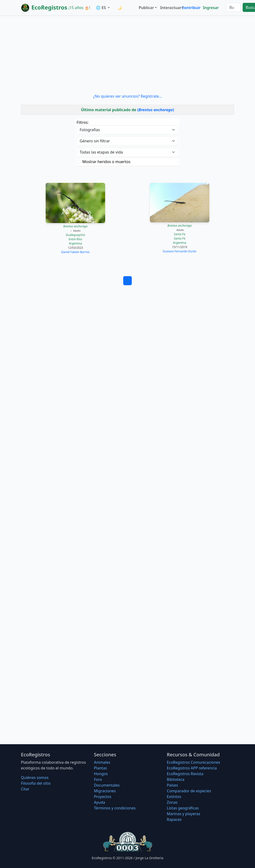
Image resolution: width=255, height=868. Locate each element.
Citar (25, 789)
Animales (102, 762)
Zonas (172, 802)
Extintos (174, 797)
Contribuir (191, 8)
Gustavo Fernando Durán (180, 251)
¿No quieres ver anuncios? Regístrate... (127, 96)
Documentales (107, 785)
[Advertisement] (127, 54)
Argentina (75, 243)
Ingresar (211, 8)
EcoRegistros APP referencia (192, 768)
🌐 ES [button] (101, 8)
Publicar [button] (146, 8)
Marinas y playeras (183, 814)
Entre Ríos (76, 239)
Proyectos (103, 797)
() (156, 110)
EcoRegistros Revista (185, 774)
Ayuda (100, 802)
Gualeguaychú (76, 235)
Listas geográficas (183, 808)
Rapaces (174, 819)
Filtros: (83, 122)
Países (172, 785)
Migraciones (105, 791)
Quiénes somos (35, 778)
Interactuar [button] (170, 8)
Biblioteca (176, 779)
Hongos (101, 774)
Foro (98, 779)
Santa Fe (180, 234)
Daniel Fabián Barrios (75, 252)
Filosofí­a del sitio (36, 783)
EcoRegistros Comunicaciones (193, 762)
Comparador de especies (189, 791)
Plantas (101, 768)
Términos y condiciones (115, 808)
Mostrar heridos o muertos (106, 162)
